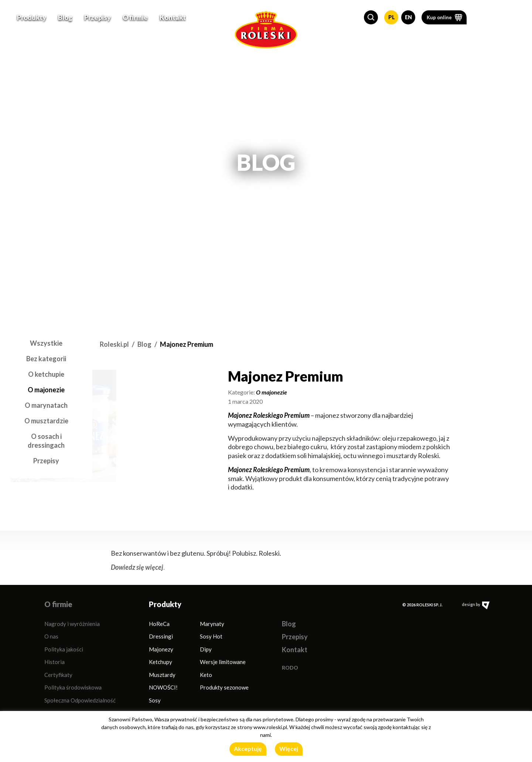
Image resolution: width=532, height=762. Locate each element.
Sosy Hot (211, 636)
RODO (290, 668)
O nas (51, 636)
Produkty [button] (32, 17)
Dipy (206, 649)
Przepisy (98, 17)
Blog (65, 17)
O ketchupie (46, 374)
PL (392, 17)
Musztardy (162, 675)
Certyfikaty (58, 675)
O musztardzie (46, 421)
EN (408, 17)
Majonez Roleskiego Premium (269, 415)
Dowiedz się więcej (137, 567)
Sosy (155, 700)
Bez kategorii (46, 359)
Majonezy (161, 649)
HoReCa (159, 624)
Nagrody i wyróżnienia (72, 624)
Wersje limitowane (223, 662)
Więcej (289, 749)
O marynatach (46, 405)
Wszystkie (46, 343)
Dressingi (161, 636)
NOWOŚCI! (163, 687)
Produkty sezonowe (224, 687)
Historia (54, 662)
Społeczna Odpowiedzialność (80, 700)
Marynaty (212, 624)
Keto (206, 675)
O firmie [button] (135, 17)
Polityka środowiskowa (73, 687)
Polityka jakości (64, 649)
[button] (371, 17)
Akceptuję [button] (248, 749)
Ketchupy (161, 662)
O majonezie (46, 390)
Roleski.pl (114, 344)
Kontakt (173, 17)
